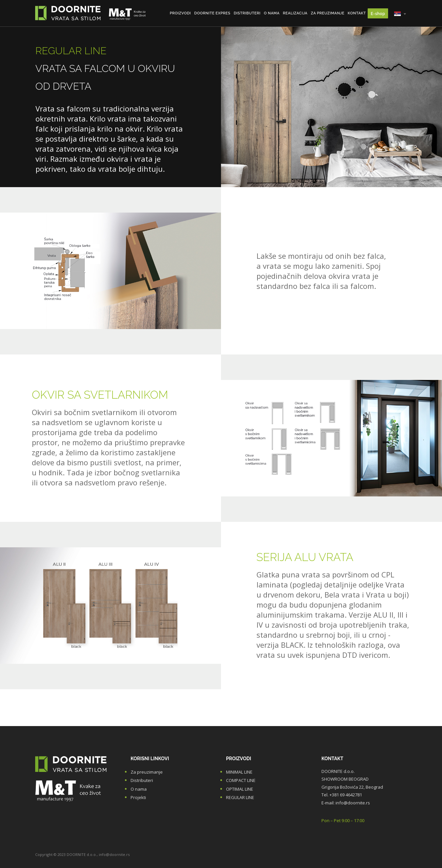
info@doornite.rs (353, 803)
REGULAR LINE (240, 797)
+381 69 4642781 (346, 795)
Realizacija (295, 13)
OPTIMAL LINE (240, 789)
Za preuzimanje (327, 13)
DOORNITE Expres (212, 13)
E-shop (378, 14)
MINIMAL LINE (239, 772)
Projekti (138, 797)
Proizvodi (180, 13)
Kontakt (357, 13)
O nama (272, 13)
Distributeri (247, 13)
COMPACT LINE (241, 780)
